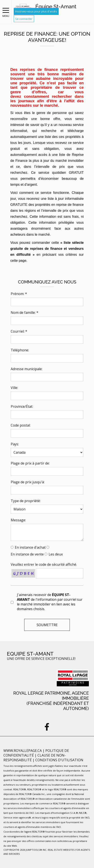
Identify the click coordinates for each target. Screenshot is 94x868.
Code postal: (21, 425)
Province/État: (22, 406)
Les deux (56, 554)
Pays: (15, 444)
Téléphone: (20, 350)
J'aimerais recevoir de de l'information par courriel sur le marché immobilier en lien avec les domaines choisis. (50, 602)
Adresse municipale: (27, 369)
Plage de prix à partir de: (30, 463)
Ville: (14, 388)
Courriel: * (19, 331)
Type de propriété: (26, 501)
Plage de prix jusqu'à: (28, 482)
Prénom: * (19, 294)
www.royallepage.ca (23, 751)
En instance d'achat (30, 547)
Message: (18, 520)
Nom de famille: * (25, 313)
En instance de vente (27, 554)
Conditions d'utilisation (59, 760)
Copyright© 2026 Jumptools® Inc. (25, 850)
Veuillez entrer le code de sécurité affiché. (44, 564)
